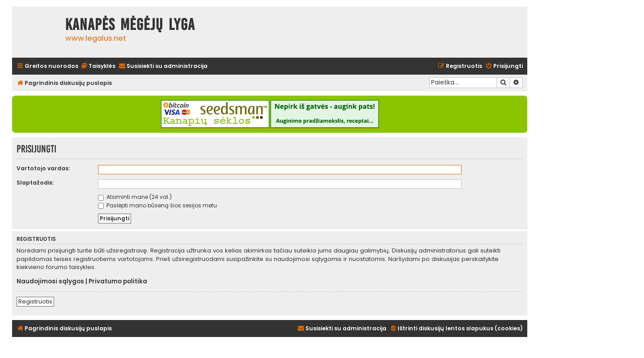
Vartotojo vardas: (43, 168)
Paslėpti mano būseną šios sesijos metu (157, 205)
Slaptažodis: (35, 183)
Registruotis (35, 301)
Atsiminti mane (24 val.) (135, 197)
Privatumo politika (118, 282)
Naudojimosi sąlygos (50, 282)
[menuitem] (98, 66)
